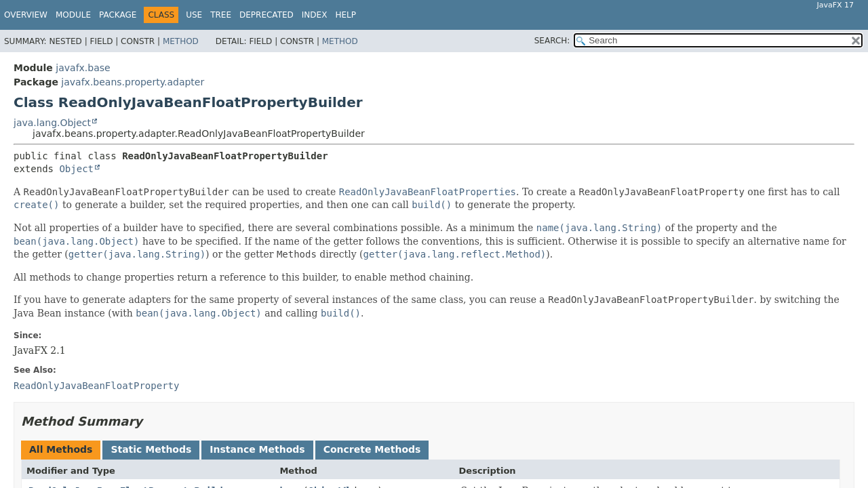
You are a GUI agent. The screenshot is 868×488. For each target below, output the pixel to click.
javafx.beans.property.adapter (133, 82)
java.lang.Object (52, 123)
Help (346, 15)
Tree (221, 15)
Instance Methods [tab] (257, 449)
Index (315, 15)
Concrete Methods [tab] (372, 449)
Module (73, 15)
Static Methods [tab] (151, 449)
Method (181, 41)
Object (76, 169)
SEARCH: (552, 41)
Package (118, 15)
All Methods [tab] (61, 449)
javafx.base (83, 68)
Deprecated (267, 15)
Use (194, 15)
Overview (26, 15)
